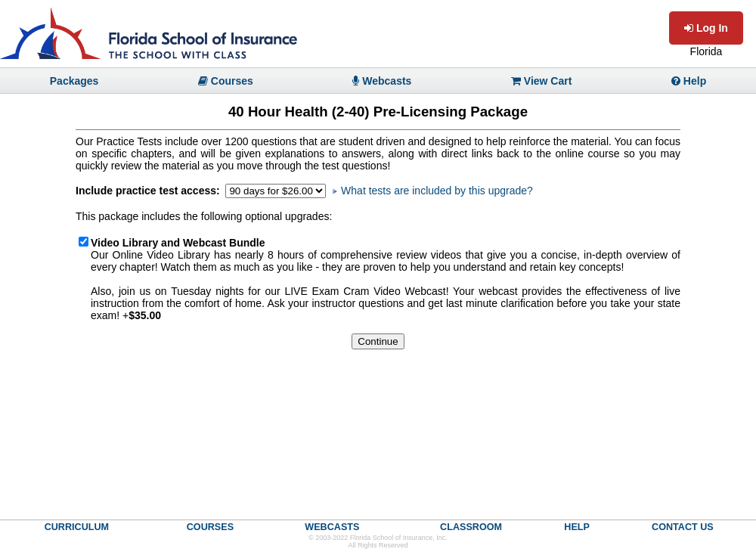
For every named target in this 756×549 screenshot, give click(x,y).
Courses (226, 81)
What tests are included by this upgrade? (432, 191)
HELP (577, 527)
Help (689, 81)
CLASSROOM (471, 527)
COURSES (210, 527)
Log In (706, 28)
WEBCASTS (332, 527)
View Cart (541, 81)
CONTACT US (683, 527)
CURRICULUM (77, 527)
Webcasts (382, 81)
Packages (74, 81)
